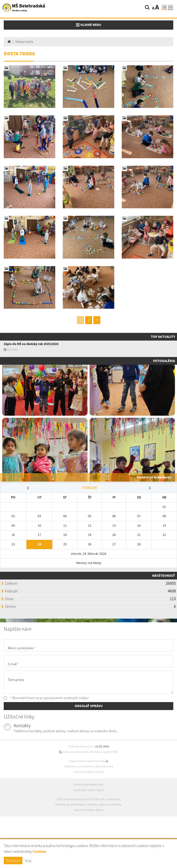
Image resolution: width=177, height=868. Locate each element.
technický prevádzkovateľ (89, 785)
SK (164, 7)
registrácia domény (110, 804)
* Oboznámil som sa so (46, 698)
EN (171, 7)
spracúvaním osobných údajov (66, 698)
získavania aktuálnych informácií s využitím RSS (88, 752)
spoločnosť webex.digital (88, 810)
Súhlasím (13, 861)
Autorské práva (104, 766)
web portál (114, 799)
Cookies (39, 851)
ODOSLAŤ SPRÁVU (89, 706)
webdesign (80, 790)
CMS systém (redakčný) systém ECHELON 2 (81, 799)
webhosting (62, 804)
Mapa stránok (77, 761)
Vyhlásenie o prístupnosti (79, 766)
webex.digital (96, 790)
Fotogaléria (164, 361)
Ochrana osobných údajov (89, 772)
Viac (29, 861)
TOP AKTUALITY (163, 337)
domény (92, 804)
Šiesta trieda (24, 42)
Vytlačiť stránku (97, 761)
